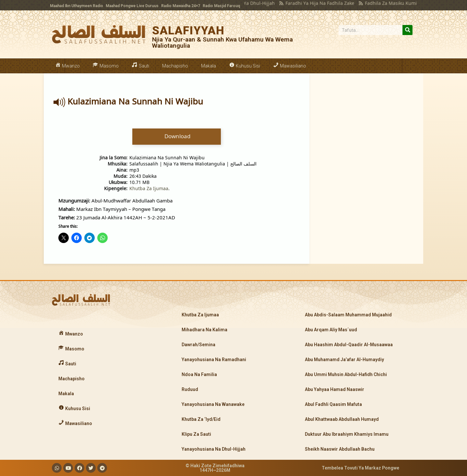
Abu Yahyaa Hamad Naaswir (335, 389)
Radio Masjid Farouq (221, 6)
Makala (209, 66)
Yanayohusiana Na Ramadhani (214, 360)
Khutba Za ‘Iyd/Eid (201, 419)
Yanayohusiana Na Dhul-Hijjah (214, 449)
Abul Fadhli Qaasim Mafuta (333, 404)
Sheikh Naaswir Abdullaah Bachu (340, 449)
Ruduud (190, 389)
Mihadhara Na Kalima (204, 330)
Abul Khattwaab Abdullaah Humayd (342, 419)
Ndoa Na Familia (199, 374)
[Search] (407, 30)
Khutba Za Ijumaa (149, 188)
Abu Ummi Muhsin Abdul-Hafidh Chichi (346, 374)
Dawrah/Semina (198, 345)
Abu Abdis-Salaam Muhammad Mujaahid (348, 315)
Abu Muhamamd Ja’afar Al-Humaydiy (344, 360)
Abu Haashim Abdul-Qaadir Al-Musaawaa (349, 345)
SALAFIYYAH (188, 31)
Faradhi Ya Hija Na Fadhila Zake (308, 3)
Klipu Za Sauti (196, 434)
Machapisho (175, 66)
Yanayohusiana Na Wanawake (213, 404)
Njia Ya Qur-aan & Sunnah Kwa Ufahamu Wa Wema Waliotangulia (222, 43)
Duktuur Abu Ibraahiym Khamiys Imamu (347, 434)
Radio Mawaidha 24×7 (181, 6)
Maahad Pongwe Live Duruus (132, 6)
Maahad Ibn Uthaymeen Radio (77, 6)
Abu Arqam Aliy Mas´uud (331, 330)
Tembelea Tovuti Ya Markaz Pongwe (360, 468)
